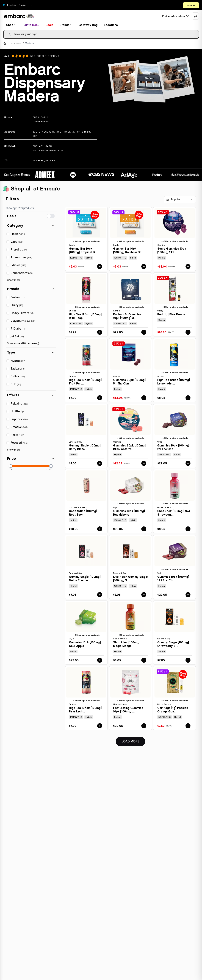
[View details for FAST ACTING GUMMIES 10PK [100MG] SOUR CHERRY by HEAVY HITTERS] (130, 699)
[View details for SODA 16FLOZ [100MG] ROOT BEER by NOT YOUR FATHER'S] (86, 502)
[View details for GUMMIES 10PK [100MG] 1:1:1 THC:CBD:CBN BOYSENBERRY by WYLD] (175, 568)
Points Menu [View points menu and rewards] (32, 26)
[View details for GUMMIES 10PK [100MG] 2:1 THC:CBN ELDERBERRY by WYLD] (175, 436)
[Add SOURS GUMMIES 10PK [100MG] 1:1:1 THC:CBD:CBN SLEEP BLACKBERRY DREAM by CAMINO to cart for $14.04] (188, 267)
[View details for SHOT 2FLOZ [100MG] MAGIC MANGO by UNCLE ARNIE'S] (130, 633)
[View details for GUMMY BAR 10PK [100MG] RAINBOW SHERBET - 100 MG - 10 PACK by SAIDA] (130, 240)
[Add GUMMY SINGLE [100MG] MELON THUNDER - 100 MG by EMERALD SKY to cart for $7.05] (100, 595)
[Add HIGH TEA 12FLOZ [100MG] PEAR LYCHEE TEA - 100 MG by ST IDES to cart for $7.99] (100, 726)
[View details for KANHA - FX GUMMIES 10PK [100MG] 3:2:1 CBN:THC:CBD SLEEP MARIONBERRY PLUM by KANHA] (130, 305)
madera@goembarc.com (48, 151)
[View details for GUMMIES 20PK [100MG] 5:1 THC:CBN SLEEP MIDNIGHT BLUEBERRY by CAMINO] (130, 371)
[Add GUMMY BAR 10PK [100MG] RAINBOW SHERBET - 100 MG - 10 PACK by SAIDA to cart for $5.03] (144, 267)
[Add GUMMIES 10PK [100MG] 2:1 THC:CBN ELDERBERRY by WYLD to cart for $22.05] (188, 464)
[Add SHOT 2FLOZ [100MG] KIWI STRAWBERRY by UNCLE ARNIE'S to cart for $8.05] (188, 530)
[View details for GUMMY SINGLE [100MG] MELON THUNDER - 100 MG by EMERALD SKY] (86, 568)
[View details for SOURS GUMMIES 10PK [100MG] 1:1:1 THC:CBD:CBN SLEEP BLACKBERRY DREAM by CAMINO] (175, 240)
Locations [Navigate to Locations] (16, 44)
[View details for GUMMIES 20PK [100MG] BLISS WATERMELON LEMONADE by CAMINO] (130, 436)
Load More (133, 742)
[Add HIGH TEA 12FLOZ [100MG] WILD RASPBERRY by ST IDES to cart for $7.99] (100, 333)
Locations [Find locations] (113, 26)
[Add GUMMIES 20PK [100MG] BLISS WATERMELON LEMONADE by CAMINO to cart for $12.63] (144, 464)
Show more (14, 281)
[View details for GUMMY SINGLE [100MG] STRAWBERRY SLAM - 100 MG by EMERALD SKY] (175, 633)
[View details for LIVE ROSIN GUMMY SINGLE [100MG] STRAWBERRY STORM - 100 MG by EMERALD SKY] (130, 568)
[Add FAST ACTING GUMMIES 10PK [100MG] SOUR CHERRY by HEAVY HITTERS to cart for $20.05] (144, 726)
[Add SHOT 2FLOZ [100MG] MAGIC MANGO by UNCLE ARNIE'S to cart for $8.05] (144, 661)
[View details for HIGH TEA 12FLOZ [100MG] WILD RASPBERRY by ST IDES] (86, 305)
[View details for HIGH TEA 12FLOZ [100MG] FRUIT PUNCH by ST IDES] (86, 371)
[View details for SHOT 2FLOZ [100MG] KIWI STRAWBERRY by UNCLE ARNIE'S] (175, 502)
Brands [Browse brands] (67, 26)
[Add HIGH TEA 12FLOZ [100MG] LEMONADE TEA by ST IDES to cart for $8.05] (188, 399)
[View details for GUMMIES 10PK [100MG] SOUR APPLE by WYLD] (86, 633)
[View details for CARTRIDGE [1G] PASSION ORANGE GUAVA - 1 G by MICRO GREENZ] (175, 699)
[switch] (51, 217)
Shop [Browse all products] (12, 26)
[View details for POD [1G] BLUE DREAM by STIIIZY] (175, 305)
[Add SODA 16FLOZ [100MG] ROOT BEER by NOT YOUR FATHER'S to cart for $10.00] (100, 530)
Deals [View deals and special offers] (50, 26)
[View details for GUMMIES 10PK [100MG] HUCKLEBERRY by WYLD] (130, 502)
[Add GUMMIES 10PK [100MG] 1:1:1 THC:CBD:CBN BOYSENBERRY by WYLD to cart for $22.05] (188, 595)
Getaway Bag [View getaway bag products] (89, 26)
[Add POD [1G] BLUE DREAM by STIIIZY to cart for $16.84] (188, 333)
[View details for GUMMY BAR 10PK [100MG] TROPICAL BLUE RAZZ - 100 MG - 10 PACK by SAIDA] (86, 240)
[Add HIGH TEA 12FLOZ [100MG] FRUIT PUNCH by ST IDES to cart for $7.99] (100, 399)
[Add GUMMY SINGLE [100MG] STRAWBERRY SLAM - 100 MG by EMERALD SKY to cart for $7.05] (188, 661)
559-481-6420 (42, 147)
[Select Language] (26, 5)
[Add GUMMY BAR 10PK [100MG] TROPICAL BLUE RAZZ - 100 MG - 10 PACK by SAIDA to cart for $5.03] (100, 267)
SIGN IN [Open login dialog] (191, 5)
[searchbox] (101, 35)
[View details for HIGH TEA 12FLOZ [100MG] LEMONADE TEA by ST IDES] (175, 371)
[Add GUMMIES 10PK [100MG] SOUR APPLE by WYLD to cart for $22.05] (100, 661)
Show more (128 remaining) (23, 344)
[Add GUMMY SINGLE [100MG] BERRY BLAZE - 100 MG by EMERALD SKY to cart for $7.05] (100, 464)
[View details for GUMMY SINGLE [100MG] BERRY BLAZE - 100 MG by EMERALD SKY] (86, 436)
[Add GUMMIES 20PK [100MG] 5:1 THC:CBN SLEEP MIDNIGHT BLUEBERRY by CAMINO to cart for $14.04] (144, 399)
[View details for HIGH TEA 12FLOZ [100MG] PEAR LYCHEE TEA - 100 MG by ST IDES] (86, 699)
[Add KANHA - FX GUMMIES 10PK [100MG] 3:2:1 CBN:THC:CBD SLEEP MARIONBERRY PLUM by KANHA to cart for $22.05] (144, 333)
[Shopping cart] (194, 17)
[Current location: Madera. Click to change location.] (174, 17)
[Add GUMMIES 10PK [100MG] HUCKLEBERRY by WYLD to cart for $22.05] (144, 530)
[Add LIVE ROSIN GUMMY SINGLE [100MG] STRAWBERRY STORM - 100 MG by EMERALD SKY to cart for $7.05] (144, 595)
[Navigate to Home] (6, 44)
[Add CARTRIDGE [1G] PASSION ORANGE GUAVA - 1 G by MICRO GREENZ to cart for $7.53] (188, 726)
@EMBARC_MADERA (44, 161)
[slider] (11, 467)
